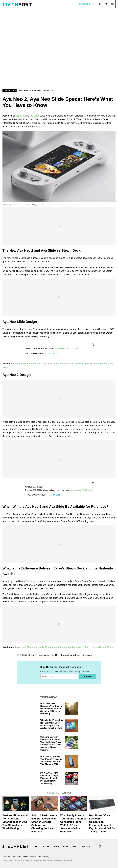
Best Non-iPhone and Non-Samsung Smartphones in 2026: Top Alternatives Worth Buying (15, 822)
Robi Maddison (10, 90)
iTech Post (30, 655)
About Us (6, 857)
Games (75, 846)
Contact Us (16, 857)
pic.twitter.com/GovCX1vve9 (66, 348)
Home (35, 846)
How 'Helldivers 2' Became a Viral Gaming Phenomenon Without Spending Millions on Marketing (51, 709)
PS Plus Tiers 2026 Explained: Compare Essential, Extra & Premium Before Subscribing (50, 778)
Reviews (46, 846)
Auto (65, 846)
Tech (20, 90)
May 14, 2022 (55, 353)
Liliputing (20, 116)
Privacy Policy (43, 857)
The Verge (34, 116)
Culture (86, 846)
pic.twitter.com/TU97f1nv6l (81, 490)
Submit (87, 676)
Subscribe (84, 4)
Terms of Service (29, 857)
